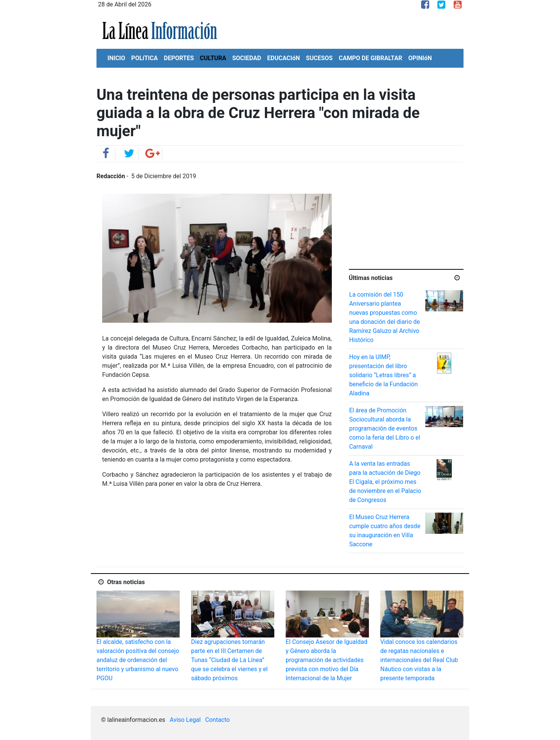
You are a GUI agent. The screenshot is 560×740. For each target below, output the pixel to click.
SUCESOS (320, 58)
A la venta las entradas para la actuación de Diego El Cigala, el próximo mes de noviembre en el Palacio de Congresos (385, 482)
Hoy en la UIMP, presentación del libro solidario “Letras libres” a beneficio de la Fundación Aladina (383, 375)
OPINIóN (420, 58)
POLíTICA (145, 58)
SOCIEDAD (247, 58)
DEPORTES (179, 58)
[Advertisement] (406, 219)
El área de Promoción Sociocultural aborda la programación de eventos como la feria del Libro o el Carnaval (385, 428)
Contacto (217, 720)
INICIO (116, 58)
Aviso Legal (185, 720)
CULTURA (213, 58)
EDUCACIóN (284, 58)
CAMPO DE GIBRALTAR (370, 58)
